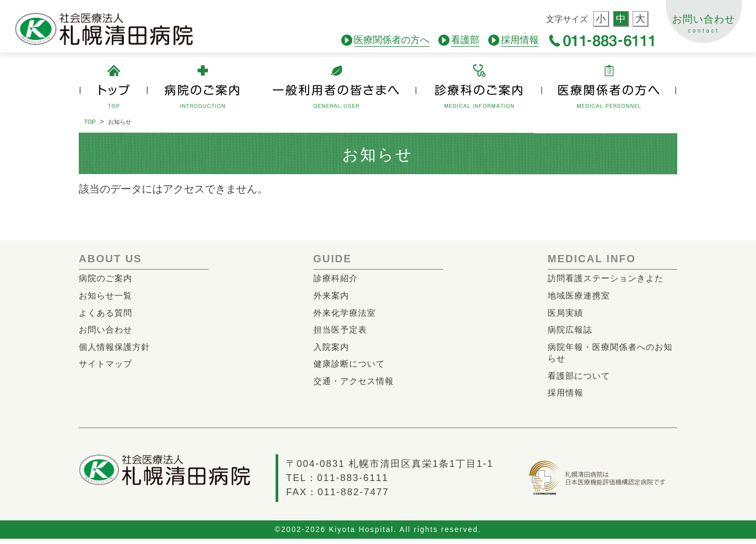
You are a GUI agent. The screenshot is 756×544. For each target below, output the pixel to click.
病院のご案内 (107, 278)
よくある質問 (107, 314)
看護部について (581, 380)
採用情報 (566, 397)
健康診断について (351, 367)
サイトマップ (107, 367)
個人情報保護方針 (117, 350)
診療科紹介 (337, 278)
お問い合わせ (702, 29)
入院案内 (332, 350)
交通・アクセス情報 (356, 385)
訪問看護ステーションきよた (609, 278)
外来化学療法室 (346, 314)
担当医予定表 (342, 332)
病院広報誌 (571, 332)
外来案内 (332, 296)
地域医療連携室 (581, 296)
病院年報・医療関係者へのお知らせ (609, 356)
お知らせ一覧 (107, 296)
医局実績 (566, 314)
